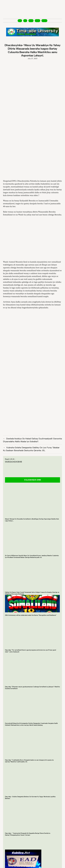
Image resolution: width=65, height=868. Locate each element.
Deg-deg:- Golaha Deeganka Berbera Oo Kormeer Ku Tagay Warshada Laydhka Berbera (30, 798)
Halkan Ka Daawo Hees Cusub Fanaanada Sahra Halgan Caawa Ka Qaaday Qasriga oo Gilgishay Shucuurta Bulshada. (32, 593)
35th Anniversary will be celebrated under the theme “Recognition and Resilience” (31, 615)
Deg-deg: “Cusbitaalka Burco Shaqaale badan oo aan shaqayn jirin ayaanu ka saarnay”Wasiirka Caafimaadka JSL (29, 761)
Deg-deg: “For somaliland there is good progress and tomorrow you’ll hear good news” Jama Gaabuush (30, 651)
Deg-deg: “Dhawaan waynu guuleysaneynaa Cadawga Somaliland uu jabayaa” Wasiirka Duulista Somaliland (32, 688)
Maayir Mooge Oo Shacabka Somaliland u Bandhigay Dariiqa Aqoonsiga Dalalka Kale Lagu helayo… (32, 520)
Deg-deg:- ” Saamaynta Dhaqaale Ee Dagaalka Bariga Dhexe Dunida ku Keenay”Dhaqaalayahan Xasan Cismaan (28, 834)
